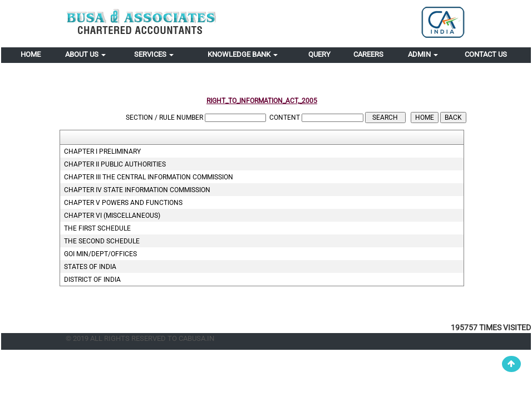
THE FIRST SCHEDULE (97, 228)
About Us (85, 54)
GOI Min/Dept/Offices (100, 254)
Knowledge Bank (243, 54)
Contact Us (486, 54)
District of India (92, 280)
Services (154, 54)
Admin (423, 54)
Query (319, 54)
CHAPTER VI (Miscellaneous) (112, 216)
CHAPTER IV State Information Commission (137, 190)
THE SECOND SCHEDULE (102, 241)
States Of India (90, 267)
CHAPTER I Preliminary (102, 151)
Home (31, 54)
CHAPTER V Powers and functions (123, 203)
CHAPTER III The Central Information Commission (149, 177)
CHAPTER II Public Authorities (115, 164)
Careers (368, 54)
